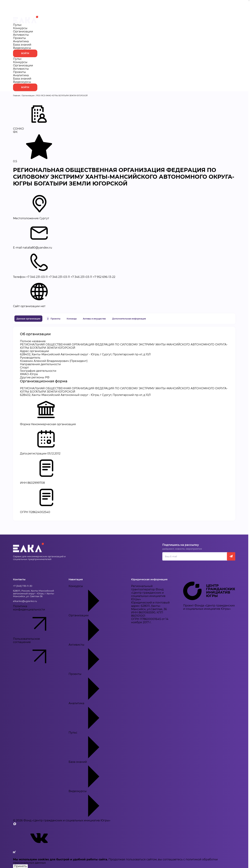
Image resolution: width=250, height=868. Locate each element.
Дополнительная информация (129, 319)
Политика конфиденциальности (36, 621)
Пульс (17, 25)
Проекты (19, 38)
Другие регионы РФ (35, 377)
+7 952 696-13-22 (104, 277)
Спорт (24, 368)
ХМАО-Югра (29, 374)
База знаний (22, 45)
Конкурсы (20, 28)
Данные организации (28, 319)
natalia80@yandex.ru (37, 248)
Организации (23, 31)
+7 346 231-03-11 (37, 277)
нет (43, 306)
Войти (25, 53)
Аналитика (21, 41)
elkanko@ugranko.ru (25, 601)
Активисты (21, 35)
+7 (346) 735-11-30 (23, 586)
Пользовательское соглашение (36, 653)
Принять (20, 866)
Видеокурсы (22, 48)
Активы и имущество (94, 319)
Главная (17, 96)
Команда (72, 319)
